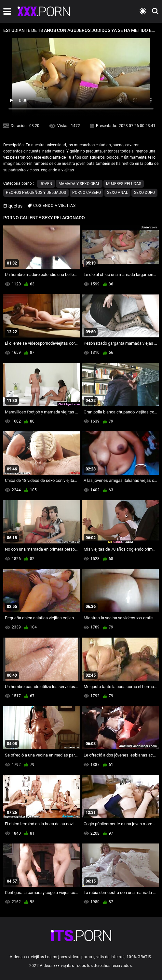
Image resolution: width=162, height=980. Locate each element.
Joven (46, 184)
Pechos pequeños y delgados (36, 193)
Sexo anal (117, 193)
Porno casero (87, 193)
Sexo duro (144, 193)
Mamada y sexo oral (79, 184)
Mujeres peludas (124, 184)
